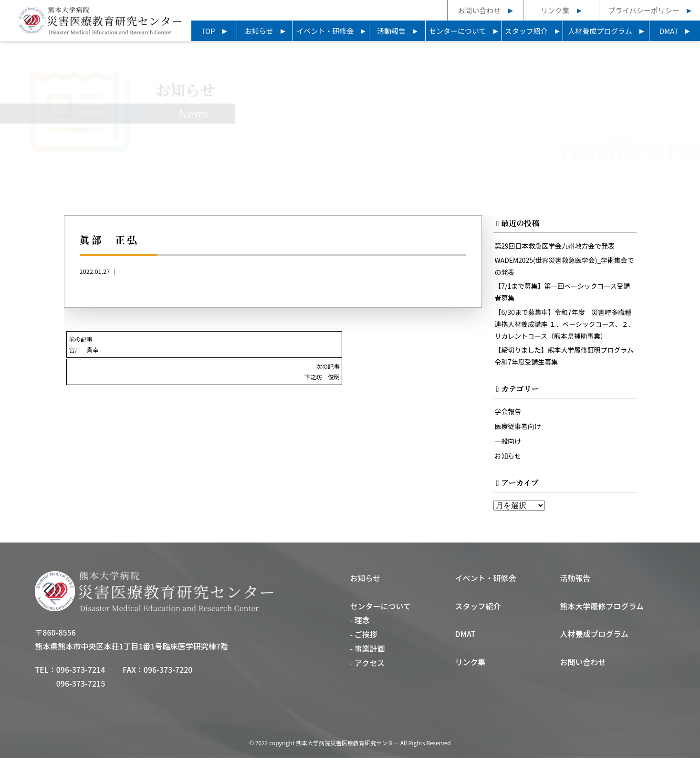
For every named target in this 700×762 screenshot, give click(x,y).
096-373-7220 (168, 674)
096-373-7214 (81, 674)
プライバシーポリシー (644, 10)
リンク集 (555, 10)
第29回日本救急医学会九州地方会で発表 (557, 246)
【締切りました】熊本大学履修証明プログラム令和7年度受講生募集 (564, 360)
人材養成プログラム (600, 31)
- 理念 (360, 624)
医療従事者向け (519, 431)
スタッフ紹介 (526, 31)
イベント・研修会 (325, 31)
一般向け (509, 445)
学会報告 (509, 416)
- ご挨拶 (363, 638)
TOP (208, 31)
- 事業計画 (367, 653)
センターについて (458, 31)
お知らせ (259, 31)
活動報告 (391, 31)
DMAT (669, 31)
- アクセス (367, 667)
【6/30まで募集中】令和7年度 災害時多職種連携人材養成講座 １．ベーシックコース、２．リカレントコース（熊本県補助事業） (564, 327)
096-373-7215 (81, 688)
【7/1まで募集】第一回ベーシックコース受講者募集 (562, 294)
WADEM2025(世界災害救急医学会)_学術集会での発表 (564, 267)
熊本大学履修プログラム (602, 610)
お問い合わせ (479, 10)
